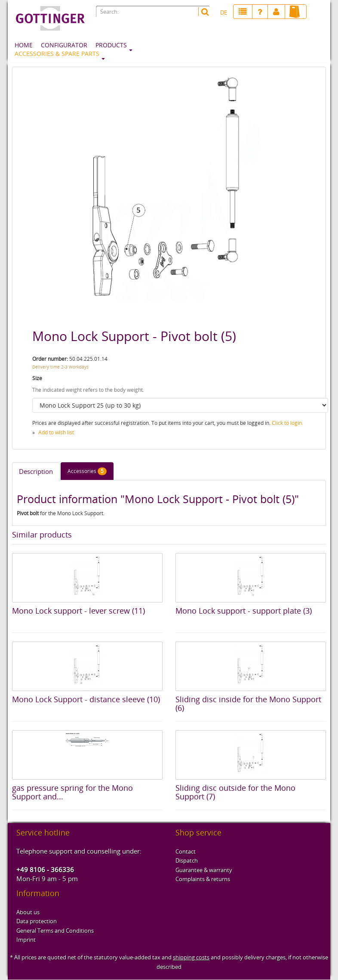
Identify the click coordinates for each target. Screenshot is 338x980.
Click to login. (287, 423)
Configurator (64, 45)
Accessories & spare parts (57, 54)
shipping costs (191, 957)
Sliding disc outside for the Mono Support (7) (235, 792)
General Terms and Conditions (55, 931)
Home (24, 45)
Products (111, 45)
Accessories (87, 471)
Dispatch (187, 860)
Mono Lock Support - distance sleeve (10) (86, 699)
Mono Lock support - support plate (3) (244, 611)
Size (37, 378)
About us (28, 912)
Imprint (26, 940)
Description (36, 471)
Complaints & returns (203, 879)
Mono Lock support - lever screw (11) (78, 611)
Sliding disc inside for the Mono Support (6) (248, 704)
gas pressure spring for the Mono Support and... (72, 792)
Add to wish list (56, 432)
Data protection (37, 921)
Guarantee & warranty (204, 870)
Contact (186, 851)
